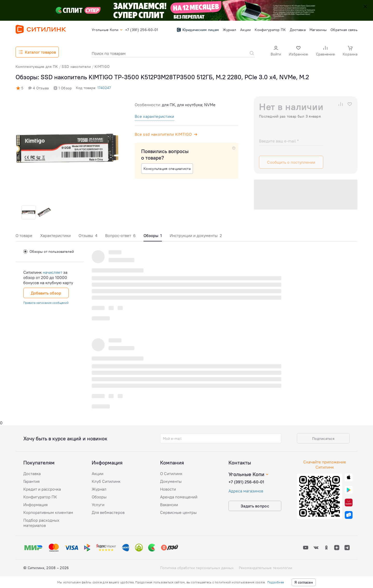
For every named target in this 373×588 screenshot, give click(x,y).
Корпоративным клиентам (48, 512)
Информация (35, 505)
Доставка (32, 474)
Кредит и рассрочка (42, 489)
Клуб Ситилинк (106, 481)
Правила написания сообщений (46, 303)
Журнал (99, 489)
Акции (98, 474)
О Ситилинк (171, 474)
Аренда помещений (179, 497)
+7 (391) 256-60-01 (246, 482)
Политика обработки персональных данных (197, 568)
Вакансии (169, 505)
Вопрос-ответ (120, 235)
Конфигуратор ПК (40, 497)
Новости (168, 489)
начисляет (52, 272)
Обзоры (99, 497)
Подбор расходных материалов (41, 523)
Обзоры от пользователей (49, 252)
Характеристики (55, 235)
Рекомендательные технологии (266, 568)
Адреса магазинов (246, 491)
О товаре (24, 235)
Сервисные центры (178, 512)
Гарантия (31, 481)
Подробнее (276, 582)
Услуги (98, 505)
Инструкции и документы (196, 235)
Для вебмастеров (108, 512)
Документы (171, 481)
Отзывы (88, 235)
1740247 (104, 88)
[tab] (24, 237)
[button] (276, 51)
